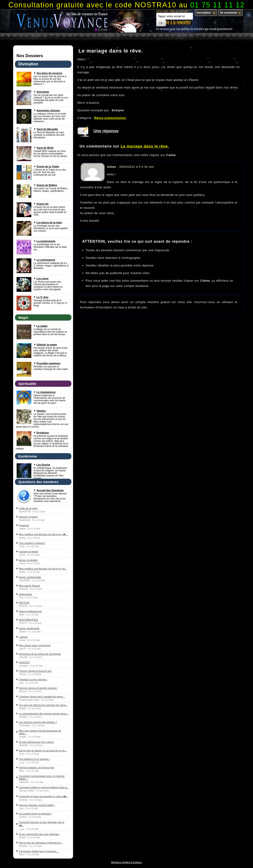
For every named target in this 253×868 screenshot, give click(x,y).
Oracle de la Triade (48, 166)
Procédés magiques (49, 363)
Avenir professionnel (30, 611)
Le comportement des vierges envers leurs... (44, 714)
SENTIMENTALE (29, 620)
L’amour (23, 637)
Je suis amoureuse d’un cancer (36, 742)
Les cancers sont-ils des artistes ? (38, 722)
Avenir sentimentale (30, 577)
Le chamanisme (46, 392)
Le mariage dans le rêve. (145, 146)
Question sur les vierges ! (33, 679)
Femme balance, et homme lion (37, 768)
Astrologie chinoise (48, 110)
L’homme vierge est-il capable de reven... (42, 697)
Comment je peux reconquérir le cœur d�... (44, 796)
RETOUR (24, 603)
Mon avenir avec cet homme (35, 645)
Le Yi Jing (43, 297)
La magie (42, 326)
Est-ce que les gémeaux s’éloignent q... (41, 843)
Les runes (43, 278)
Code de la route (28, 508)
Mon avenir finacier (30, 586)
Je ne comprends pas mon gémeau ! (40, 834)
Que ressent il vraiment (32, 543)
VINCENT (24, 662)
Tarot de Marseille (47, 129)
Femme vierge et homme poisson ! (38, 688)
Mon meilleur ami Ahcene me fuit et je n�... (43, 534)
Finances (24, 525)
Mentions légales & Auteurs (126, 862)
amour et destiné (28, 560)
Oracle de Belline (47, 185)
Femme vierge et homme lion (35, 671)
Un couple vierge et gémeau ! (35, 814)
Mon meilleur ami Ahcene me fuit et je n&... (43, 569)
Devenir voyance (28, 517)
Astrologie (43, 92)
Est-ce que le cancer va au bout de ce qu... (43, 750)
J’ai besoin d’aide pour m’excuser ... (39, 851)
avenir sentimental (29, 628)
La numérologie (46, 241)
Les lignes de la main (49, 222)
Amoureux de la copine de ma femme (40, 654)
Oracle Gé (43, 204)
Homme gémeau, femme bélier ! (37, 805)
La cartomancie (46, 260)
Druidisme (43, 433)
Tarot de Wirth (45, 148)
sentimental (25, 594)
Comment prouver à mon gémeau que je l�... (42, 824)
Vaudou (41, 411)
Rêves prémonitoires (110, 118)
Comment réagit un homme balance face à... (44, 787)
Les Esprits (43, 465)
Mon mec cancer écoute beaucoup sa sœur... (40, 732)
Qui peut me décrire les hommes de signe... (43, 705)
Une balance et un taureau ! (35, 759)
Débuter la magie (47, 345)
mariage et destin (29, 552)
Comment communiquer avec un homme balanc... (42, 777)
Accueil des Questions (50, 490)
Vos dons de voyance (50, 73)
